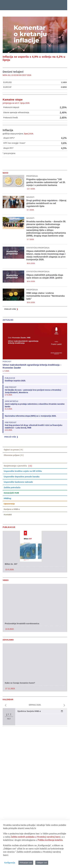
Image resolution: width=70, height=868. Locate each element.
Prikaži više (11, 309)
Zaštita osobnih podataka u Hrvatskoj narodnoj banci (36, 837)
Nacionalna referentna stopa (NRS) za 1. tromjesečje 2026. (31, 416)
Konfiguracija (10, 863)
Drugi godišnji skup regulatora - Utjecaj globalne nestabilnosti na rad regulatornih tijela (46, 203)
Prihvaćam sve (26, 863)
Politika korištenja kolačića (50, 840)
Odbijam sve (42, 863)
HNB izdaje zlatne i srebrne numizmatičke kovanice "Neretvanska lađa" (46, 296)
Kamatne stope (13, 100)
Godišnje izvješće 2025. (15, 381)
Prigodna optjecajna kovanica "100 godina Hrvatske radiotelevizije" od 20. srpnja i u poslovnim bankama (46, 182)
